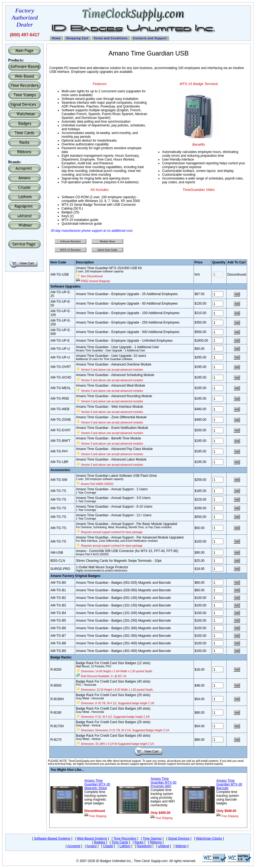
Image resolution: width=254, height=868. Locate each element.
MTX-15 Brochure (70, 250)
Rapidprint (144, 846)
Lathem (125, 846)
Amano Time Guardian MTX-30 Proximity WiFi (163, 782)
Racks (139, 842)
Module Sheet (107, 241)
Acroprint (74, 846)
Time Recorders (125, 838)
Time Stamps (152, 838)
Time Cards (120, 842)
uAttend (163, 846)
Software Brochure (70, 241)
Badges (100, 842)
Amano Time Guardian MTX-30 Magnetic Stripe (97, 784)
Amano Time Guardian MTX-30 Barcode (229, 784)
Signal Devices (179, 838)
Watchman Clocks (209, 838)
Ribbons (156, 842)
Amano (92, 846)
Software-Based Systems (52, 838)
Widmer (181, 846)
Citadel (108, 846)
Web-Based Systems (92, 838)
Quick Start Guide (107, 250)
